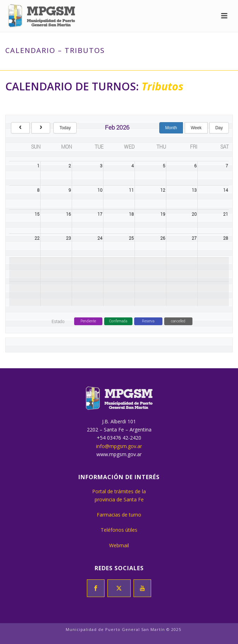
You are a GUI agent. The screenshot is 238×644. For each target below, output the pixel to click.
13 (194, 190)
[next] (41, 128)
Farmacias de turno (119, 515)
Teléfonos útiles (119, 530)
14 (226, 190)
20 (194, 214)
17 (100, 214)
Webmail (119, 545)
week (196, 128)
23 (69, 238)
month (171, 128)
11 (131, 190)
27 (194, 238)
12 (163, 190)
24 (100, 238)
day (219, 128)
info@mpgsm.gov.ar (119, 446)
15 (37, 214)
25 (131, 238)
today (65, 128)
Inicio (89, 65)
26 (163, 238)
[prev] (20, 128)
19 (163, 214)
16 (69, 214)
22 (37, 238)
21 (226, 214)
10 (100, 190)
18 (131, 214)
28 (226, 238)
